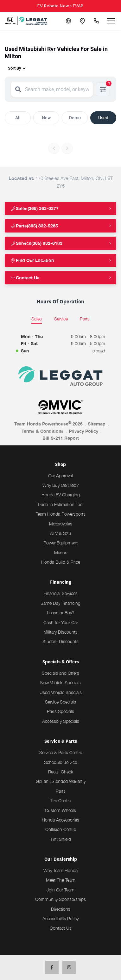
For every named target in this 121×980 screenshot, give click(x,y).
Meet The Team (61, 880)
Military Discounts (60, 632)
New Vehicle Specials (60, 682)
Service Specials (60, 702)
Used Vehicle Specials (61, 692)
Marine (61, 552)
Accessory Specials (61, 721)
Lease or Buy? (61, 613)
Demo (75, 118)
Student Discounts (60, 641)
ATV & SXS (61, 533)
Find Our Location (32, 260)
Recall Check (61, 772)
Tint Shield (61, 839)
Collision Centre (61, 829)
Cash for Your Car (61, 622)
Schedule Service (60, 762)
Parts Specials (60, 711)
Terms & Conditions (43, 431)
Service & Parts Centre (61, 752)
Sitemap (97, 424)
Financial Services (60, 593)
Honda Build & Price (61, 562)
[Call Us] (96, 21)
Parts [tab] (85, 319)
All (18, 118)
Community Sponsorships (60, 899)
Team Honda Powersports (61, 514)
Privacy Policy (83, 431)
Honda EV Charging (61, 495)
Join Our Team (60, 890)
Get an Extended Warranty (61, 781)
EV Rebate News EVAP (60, 6)
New (46, 118)
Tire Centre (60, 800)
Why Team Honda (60, 870)
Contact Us (25, 278)
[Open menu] (111, 21)
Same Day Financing (60, 603)
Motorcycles (61, 524)
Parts (61, 791)
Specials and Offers (60, 673)
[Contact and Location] (82, 21)
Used (103, 118)
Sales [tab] (37, 319)
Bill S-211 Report (61, 438)
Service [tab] (61, 319)
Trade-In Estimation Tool (60, 504)
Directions (61, 909)
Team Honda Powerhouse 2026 (48, 424)
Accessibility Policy (60, 918)
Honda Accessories (60, 820)
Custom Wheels (60, 810)
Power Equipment (60, 543)
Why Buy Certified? (61, 485)
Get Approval (60, 476)
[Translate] (68, 21)
